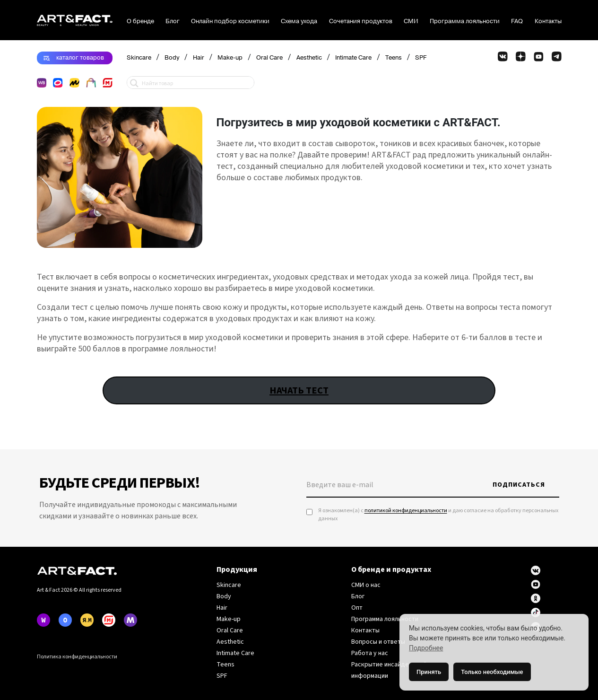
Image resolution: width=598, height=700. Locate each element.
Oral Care (269, 58)
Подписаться (519, 485)
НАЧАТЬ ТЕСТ (299, 390)
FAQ (517, 21)
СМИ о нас (366, 585)
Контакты (548, 21)
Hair (199, 58)
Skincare (139, 58)
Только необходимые (492, 672)
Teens (394, 58)
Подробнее (426, 648)
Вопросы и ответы (378, 642)
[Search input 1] (196, 83)
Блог (173, 21)
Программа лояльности (465, 21)
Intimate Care (353, 58)
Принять (429, 672)
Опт (357, 608)
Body (172, 58)
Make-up (230, 58)
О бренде (140, 21)
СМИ (411, 21)
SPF (421, 58)
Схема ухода (299, 21)
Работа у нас (370, 653)
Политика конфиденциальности (77, 657)
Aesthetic (309, 58)
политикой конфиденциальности (406, 511)
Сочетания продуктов (361, 21)
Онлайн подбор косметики (230, 21)
